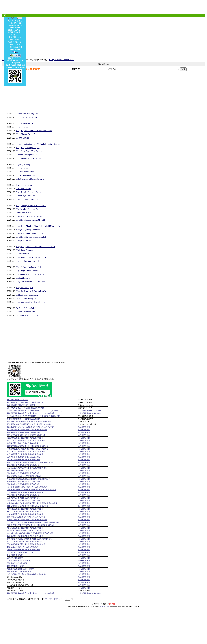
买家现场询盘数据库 (15, 558)
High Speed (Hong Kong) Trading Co (31, 257)
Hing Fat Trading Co (24, 288)
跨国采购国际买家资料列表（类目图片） (23, 405)
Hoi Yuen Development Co (27, 209)
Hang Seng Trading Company (28, 148)
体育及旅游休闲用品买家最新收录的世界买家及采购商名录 (30, 539)
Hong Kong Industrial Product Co (30, 233)
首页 (4, 60)
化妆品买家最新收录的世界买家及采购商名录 (24, 542)
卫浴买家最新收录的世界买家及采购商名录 (24, 473)
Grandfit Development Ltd (27, 155)
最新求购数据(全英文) (15, 566)
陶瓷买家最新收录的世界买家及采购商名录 (24, 501)
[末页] (55, 599)
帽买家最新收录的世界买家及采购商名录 (23, 547)
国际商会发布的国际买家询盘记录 (20, 552)
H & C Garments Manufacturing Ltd (31, 179)
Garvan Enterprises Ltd (25, 312)
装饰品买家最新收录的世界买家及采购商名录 (24, 476)
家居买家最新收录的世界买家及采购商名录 (24, 460)
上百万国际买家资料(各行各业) (90, 411)
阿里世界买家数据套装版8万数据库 (21, 569)
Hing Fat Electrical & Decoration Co (31, 291)
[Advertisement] (88, 37)
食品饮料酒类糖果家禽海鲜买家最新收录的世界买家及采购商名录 (32, 503)
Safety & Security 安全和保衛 (62, 60)
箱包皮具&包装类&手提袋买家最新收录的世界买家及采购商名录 (32, 490)
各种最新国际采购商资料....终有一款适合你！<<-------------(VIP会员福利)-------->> (38, 411)
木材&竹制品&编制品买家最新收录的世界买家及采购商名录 (30, 533)
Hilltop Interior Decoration (27, 295)
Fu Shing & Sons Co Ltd (26, 308)
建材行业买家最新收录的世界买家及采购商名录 (25, 509)
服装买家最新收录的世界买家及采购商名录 (24, 432)
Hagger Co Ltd (22, 168)
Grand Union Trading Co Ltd (28, 298)
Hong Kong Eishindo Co (26, 240)
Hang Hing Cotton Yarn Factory (29, 151)
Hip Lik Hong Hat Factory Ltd (28, 267)
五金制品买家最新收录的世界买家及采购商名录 (25, 492)
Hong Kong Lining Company (28, 230)
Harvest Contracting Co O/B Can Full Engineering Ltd (38, 144)
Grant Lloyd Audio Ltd (25, 196)
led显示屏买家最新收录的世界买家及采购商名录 (25, 531)
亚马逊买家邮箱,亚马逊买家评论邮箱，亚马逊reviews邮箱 (29, 424)
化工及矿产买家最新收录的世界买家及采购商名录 (26, 452)
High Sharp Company (25, 250)
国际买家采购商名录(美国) (17, 563)
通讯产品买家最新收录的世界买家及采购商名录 (25, 528)
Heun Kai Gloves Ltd (25, 124)
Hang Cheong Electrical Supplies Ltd (31, 206)
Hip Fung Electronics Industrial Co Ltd (32, 274)
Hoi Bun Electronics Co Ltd (27, 261)
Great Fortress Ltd (23, 189)
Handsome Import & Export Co (29, 158)
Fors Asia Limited (23, 213)
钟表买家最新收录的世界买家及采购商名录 (24, 482)
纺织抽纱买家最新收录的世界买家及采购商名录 (25, 438)
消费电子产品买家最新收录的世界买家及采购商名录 (27, 520)
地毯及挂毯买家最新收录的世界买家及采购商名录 (26, 441)
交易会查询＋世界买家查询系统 (19, 572)
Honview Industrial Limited (27, 199)
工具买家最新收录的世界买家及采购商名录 (24, 495)
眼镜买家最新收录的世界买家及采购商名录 (24, 550)
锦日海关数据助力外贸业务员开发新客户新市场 (25, 402)
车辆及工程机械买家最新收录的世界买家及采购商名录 (28, 446)
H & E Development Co (26, 175)
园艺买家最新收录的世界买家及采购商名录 (24, 484)
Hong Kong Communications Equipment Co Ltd (36, 247)
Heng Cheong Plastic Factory (28, 134)
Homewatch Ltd (23, 254)
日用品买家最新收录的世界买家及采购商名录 (24, 512)
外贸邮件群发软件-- (24, 419)
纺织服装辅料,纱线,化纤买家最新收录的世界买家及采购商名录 (31, 427)
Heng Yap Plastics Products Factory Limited (34, 131)
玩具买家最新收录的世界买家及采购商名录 (24, 465)
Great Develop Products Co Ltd (29, 192)
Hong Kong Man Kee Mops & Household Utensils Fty (38, 226)
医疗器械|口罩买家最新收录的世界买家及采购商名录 (27, 487)
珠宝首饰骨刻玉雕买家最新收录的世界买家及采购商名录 (29, 479)
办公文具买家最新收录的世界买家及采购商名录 (25, 514)
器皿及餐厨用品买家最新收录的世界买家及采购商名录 (28, 506)
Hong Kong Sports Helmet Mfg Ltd (30, 220)
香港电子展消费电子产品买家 (18, 471)
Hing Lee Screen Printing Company (30, 282)
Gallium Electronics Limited (28, 315)
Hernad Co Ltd (22, 127)
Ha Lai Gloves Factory (25, 172)
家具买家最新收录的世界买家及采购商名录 (24, 457)
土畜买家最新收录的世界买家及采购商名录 (24, 498)
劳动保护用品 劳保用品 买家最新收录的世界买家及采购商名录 (31, 525)
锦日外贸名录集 (84, 427)
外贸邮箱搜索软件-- (33, 416)
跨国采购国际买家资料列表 (18, 400)
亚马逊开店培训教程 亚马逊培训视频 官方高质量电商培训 (29, 422)
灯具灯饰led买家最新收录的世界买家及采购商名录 (26, 517)
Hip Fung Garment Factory (27, 271)
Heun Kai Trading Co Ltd (26, 117)
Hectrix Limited (23, 138)
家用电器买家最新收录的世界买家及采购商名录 (25, 454)
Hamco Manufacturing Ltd (27, 114)
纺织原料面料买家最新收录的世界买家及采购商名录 (27, 430)
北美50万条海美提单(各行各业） (20, 561)
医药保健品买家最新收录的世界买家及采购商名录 (26, 544)
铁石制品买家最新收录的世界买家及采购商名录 (25, 536)
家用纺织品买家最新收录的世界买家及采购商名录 (26, 435)
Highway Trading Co (25, 165)
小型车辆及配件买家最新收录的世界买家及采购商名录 (28, 449)
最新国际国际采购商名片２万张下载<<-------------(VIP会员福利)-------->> (34, 413)
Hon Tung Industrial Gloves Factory (31, 302)
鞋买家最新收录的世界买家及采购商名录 (23, 443)
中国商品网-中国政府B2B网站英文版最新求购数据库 (27, 574)
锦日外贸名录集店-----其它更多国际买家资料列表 (26, 408)
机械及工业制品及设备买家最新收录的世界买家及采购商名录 (30, 462)
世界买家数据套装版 (15, 555)
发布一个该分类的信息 (27, 69)
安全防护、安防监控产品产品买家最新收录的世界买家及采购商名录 (33, 522)
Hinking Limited (23, 278)
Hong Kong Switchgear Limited (29, 216)
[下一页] (48, 599)
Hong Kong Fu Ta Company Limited (31, 237)
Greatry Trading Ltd (24, 185)
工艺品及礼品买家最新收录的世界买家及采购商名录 (27, 468)
